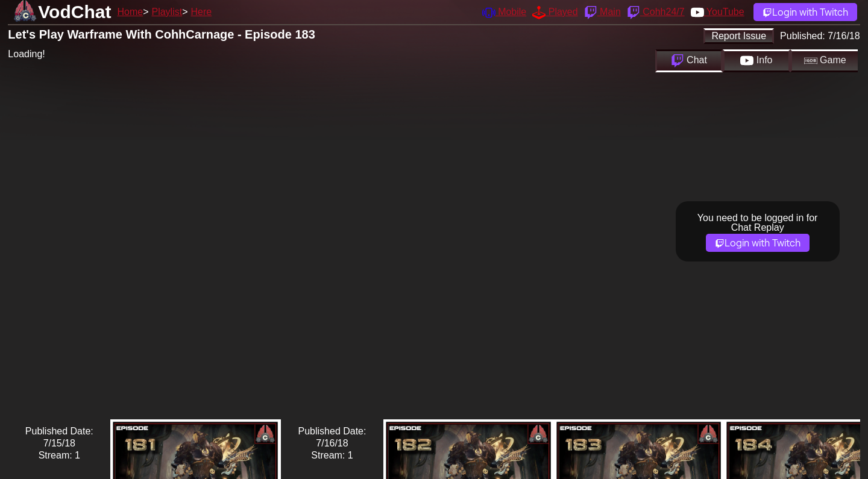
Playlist (167, 12)
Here (202, 12)
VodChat (74, 12)
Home (130, 12)
